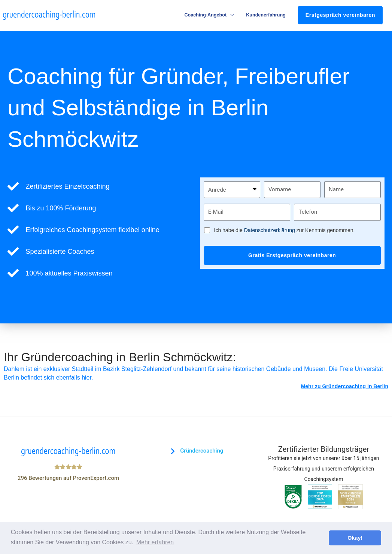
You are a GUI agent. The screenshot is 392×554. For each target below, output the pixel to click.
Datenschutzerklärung (270, 231)
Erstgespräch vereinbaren (340, 15)
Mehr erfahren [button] (155, 542)
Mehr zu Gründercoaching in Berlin (345, 387)
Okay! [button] (355, 538)
